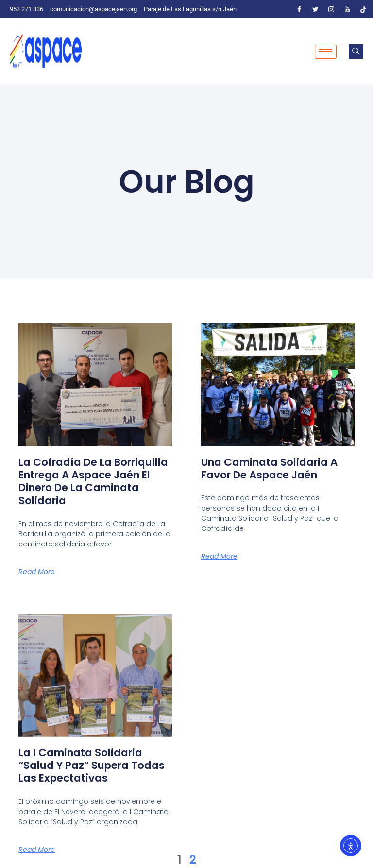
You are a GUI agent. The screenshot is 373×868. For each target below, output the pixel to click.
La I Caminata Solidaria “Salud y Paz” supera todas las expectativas (85, 766)
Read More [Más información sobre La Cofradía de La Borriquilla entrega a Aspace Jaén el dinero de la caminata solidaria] (37, 572)
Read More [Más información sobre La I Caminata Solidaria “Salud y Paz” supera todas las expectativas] (37, 850)
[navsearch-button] (356, 51)
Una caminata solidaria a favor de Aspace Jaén (274, 468)
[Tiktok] (363, 9)
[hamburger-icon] (326, 52)
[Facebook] (299, 9)
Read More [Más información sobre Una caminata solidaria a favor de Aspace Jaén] (219, 556)
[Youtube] (347, 9)
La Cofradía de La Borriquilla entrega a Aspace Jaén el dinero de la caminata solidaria (89, 481)
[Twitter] (315, 9)
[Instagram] (331, 9)
